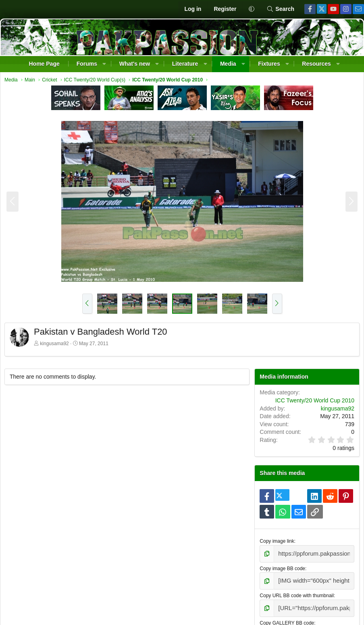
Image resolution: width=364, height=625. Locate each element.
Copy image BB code (282, 569)
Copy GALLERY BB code (286, 620)
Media (228, 64)
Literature (185, 64)
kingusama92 (56, 346)
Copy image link (276, 543)
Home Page (44, 64)
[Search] (280, 9)
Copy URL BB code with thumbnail (296, 594)
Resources (316, 64)
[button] (251, 9)
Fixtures (269, 64)
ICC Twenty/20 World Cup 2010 (313, 402)
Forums (87, 64)
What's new (135, 64)
